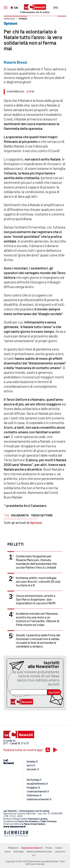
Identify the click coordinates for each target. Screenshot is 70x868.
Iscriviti (54, 692)
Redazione (13, 848)
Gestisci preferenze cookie (39, 851)
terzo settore (42, 515)
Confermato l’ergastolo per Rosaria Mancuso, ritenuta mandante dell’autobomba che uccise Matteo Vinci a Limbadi (36, 562)
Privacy (49, 848)
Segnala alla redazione (32, 848)
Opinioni (23, 19)
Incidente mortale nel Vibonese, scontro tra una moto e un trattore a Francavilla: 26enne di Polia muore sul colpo (38, 619)
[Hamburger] (6, 8)
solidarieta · (21, 515)
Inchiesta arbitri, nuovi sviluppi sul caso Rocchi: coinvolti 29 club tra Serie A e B (38, 581)
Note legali (19, 851)
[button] (62, 20)
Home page (9, 19)
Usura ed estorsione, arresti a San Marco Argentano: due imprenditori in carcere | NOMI (36, 599)
